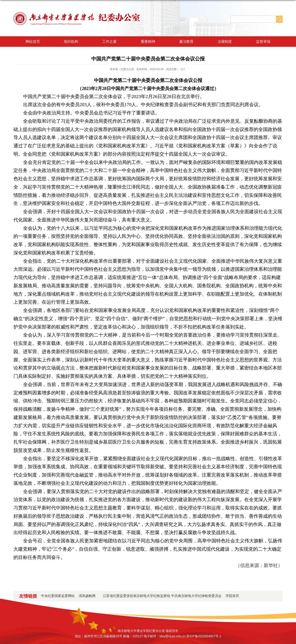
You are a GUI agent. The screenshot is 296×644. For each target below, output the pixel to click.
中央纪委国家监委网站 (58, 596)
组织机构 (71, 42)
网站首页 (33, 42)
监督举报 (263, 42)
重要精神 (148, 42)
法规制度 (225, 42)
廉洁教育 (186, 42)
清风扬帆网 (89, 596)
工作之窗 (109, 42)
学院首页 (232, 596)
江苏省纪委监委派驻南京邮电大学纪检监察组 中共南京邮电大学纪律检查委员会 (162, 596)
